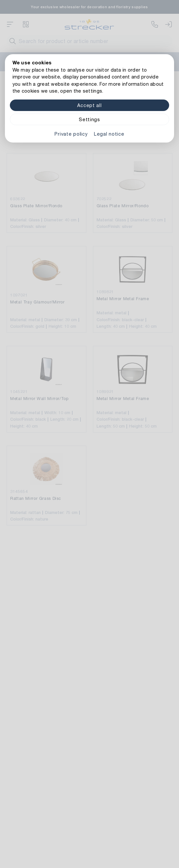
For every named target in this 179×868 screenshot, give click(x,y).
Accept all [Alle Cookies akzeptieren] (89, 105)
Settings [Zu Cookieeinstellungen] (89, 119)
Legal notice (109, 134)
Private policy (71, 134)
